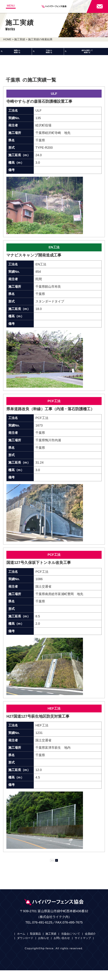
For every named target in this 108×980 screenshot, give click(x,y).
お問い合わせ (62, 948)
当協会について (71, 944)
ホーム (21, 944)
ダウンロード (25, 948)
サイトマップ (83, 948)
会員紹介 (90, 944)
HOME (7, 39)
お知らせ (44, 948)
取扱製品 (35, 944)
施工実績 (20, 39)
